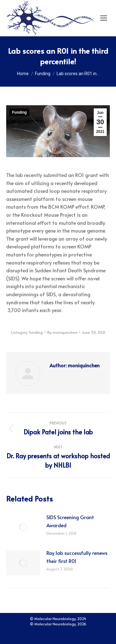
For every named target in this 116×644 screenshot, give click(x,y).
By (62, 332)
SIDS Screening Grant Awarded (70, 521)
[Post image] (23, 527)
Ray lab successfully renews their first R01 (77, 557)
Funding (19, 112)
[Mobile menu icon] (104, 18)
